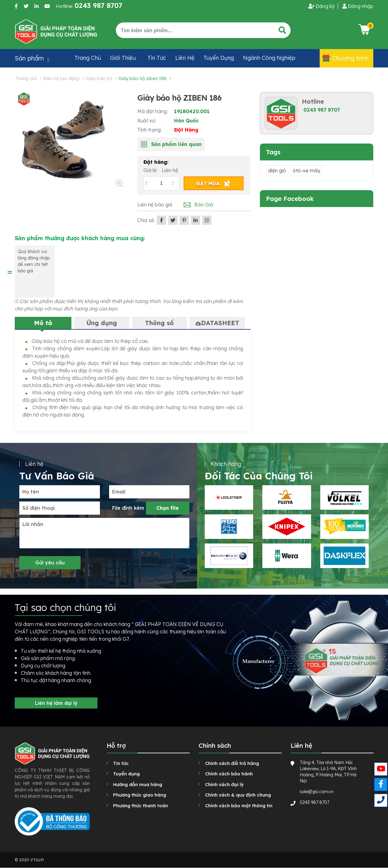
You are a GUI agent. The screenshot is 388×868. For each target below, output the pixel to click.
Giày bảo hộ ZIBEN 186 (143, 78)
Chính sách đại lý (224, 784)
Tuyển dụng (219, 58)
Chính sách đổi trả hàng (232, 763)
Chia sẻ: (146, 220)
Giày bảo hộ (99, 78)
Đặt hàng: (156, 162)
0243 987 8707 (322, 110)
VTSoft (37, 860)
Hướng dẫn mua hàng (138, 784)
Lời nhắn (33, 524)
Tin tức (157, 58)
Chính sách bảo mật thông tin (239, 806)
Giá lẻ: (151, 170)
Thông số (159, 323)
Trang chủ (88, 58)
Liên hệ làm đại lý (56, 703)
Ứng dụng (102, 323)
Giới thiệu (123, 58)
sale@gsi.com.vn (317, 792)
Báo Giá (204, 205)
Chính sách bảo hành (229, 774)
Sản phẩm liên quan (176, 144)
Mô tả (43, 323)
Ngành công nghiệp (269, 58)
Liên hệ (185, 58)
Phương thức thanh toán (141, 806)
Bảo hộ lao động (61, 78)
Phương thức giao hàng (140, 795)
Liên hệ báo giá (155, 205)
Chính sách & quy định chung (238, 795)
